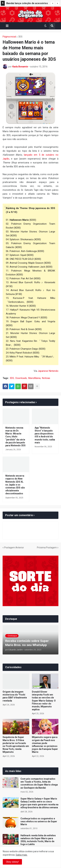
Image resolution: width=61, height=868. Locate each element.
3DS (20, 37)
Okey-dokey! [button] (12, 862)
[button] (53, 3)
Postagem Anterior (14, 548)
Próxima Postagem (47, 548)
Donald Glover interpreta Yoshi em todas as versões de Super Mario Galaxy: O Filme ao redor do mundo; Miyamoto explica (44, 701)
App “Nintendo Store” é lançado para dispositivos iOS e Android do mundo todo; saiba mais (45, 435)
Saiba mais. (22, 855)
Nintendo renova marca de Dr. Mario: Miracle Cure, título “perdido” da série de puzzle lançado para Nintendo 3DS (15, 437)
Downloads (21, 378)
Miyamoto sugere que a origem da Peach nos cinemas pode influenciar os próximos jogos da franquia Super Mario (45, 745)
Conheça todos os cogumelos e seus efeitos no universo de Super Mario (39, 821)
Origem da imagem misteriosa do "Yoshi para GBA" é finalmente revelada (15, 696)
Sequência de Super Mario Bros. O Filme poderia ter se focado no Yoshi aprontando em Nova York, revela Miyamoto (16, 745)
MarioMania (34, 378)
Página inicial (9, 37)
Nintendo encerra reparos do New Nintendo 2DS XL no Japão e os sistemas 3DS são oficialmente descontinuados (15, 485)
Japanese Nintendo (48, 371)
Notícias (46, 378)
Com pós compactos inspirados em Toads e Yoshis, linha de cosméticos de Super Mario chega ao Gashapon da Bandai (39, 783)
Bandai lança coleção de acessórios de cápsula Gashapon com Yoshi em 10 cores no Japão (27, 4)
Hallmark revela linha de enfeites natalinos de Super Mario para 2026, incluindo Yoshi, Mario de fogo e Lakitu (38, 840)
